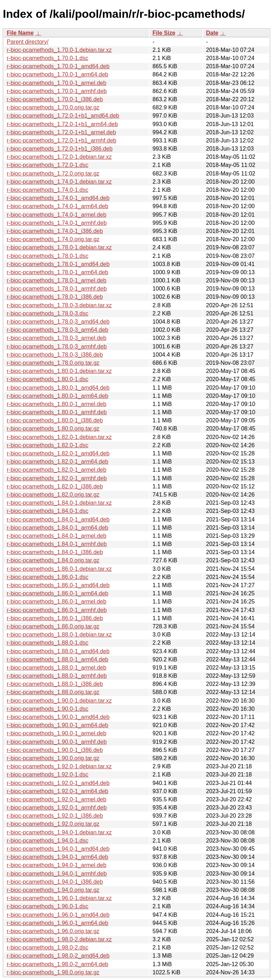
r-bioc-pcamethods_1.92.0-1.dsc (47, 775)
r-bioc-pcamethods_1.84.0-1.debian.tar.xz (59, 503)
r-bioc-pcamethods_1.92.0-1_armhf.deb (57, 808)
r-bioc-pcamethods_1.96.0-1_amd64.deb (58, 915)
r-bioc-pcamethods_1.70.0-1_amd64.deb (58, 66)
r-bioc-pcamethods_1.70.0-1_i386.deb (55, 99)
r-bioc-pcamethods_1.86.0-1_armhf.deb (57, 610)
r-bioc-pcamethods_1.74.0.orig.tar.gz (53, 239)
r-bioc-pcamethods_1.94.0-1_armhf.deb (57, 874)
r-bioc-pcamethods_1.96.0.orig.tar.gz (53, 931)
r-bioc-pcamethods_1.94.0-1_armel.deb (57, 865)
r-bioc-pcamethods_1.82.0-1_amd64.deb (58, 453)
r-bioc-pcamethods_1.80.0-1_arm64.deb (58, 396)
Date (212, 33)
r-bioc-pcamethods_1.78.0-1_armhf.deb (57, 289)
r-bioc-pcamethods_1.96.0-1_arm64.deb (58, 923)
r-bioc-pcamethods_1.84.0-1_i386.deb (55, 552)
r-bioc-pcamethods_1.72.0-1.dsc (47, 165)
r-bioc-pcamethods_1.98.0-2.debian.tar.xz (59, 939)
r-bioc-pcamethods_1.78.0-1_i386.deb (55, 297)
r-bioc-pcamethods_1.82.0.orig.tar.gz (53, 495)
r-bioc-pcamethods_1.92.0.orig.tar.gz (53, 824)
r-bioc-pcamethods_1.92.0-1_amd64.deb (58, 783)
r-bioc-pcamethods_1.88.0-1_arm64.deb (58, 659)
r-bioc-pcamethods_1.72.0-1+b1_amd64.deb (63, 116)
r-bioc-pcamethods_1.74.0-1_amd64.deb (58, 198)
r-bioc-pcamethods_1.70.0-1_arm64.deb (58, 74)
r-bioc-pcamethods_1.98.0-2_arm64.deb (58, 964)
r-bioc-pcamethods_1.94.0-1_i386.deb (55, 882)
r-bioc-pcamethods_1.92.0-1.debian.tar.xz (59, 766)
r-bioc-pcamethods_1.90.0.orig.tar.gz (53, 758)
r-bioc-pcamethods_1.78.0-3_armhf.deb (57, 346)
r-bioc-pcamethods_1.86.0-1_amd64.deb (58, 585)
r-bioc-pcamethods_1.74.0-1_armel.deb (57, 215)
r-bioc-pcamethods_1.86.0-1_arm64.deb (58, 593)
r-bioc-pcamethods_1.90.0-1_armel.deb (57, 733)
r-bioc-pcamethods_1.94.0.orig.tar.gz (53, 890)
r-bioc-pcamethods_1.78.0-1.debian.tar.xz (59, 247)
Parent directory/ (28, 42)
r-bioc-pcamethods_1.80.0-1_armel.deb (57, 404)
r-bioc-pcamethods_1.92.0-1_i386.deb (55, 816)
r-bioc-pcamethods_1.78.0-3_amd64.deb (58, 322)
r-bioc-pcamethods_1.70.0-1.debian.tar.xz (59, 50)
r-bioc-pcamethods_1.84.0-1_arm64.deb (58, 528)
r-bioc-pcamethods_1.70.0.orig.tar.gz (53, 107)
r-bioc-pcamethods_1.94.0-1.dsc (47, 841)
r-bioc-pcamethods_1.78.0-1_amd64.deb (58, 264)
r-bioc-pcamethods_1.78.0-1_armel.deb (57, 280)
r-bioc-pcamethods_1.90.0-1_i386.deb (55, 750)
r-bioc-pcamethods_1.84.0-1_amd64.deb (58, 519)
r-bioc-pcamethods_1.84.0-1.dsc (47, 511)
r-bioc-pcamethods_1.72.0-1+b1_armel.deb (61, 132)
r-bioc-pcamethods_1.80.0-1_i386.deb (55, 420)
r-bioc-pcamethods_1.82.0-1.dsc (47, 445)
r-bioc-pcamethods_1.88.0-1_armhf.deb (57, 676)
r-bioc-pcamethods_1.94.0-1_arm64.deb (58, 857)
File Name (20, 33)
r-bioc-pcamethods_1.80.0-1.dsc (47, 379)
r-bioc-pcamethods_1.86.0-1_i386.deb (55, 618)
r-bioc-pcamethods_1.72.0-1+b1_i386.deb (60, 149)
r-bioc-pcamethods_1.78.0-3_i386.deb (55, 355)
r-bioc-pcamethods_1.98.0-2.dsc (47, 947)
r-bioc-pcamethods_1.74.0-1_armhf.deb (57, 223)
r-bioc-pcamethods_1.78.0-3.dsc (47, 313)
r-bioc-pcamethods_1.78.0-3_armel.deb (57, 338)
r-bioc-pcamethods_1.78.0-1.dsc (47, 256)
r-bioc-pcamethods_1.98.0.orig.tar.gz (53, 972)
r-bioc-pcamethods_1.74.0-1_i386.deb (55, 231)
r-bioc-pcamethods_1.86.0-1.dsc (47, 577)
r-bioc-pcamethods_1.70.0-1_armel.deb (57, 83)
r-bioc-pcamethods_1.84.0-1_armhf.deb (57, 544)
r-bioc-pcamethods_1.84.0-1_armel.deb (57, 536)
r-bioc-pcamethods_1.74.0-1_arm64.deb (58, 206)
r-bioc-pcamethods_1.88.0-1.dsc (47, 643)
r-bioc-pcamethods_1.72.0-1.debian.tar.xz (59, 157)
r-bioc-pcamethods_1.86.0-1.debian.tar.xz (59, 569)
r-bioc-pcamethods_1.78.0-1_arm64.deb (58, 272)
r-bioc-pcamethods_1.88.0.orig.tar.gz (53, 692)
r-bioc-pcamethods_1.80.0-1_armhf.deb (57, 412)
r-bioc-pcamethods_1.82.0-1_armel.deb (57, 470)
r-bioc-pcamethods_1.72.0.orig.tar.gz (53, 174)
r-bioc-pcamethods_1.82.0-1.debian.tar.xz (59, 437)
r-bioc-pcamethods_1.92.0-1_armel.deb (57, 799)
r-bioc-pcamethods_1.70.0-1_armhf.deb (57, 91)
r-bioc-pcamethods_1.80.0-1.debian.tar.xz (59, 371)
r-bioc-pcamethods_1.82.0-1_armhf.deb (57, 478)
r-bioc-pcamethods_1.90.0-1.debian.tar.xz (59, 701)
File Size (164, 33)
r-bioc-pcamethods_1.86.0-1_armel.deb (57, 602)
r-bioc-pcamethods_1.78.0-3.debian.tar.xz (59, 305)
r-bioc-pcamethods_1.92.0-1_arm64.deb (58, 791)
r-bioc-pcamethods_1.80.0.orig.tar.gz (53, 429)
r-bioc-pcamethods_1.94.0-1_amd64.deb (58, 849)
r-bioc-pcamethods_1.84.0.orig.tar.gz (53, 560)
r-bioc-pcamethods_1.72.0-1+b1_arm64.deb (62, 124)
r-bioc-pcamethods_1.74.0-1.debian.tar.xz (59, 182)
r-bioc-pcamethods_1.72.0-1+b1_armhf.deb (61, 140)
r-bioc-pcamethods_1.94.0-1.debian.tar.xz (59, 832)
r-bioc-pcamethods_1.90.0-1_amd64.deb (58, 717)
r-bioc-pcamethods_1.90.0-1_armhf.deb (57, 742)
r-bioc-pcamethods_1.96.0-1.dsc (47, 906)
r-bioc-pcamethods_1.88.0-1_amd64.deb (58, 651)
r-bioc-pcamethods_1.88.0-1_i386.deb (55, 684)
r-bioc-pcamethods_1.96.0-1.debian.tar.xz (59, 898)
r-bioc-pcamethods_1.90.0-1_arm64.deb (58, 725)
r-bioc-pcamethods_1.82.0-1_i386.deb (55, 486)
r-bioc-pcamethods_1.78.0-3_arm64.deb (58, 330)
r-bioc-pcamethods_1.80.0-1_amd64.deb (58, 388)
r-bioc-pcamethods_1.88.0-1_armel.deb (57, 668)
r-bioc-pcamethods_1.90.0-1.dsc (47, 709)
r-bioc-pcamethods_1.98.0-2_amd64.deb (58, 956)
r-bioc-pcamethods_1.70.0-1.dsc (47, 58)
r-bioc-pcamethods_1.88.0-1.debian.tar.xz (59, 635)
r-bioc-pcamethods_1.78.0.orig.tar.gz (53, 363)
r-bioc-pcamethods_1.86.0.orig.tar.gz (53, 626)
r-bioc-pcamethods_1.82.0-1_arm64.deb (58, 462)
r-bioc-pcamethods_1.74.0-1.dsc (47, 190)
